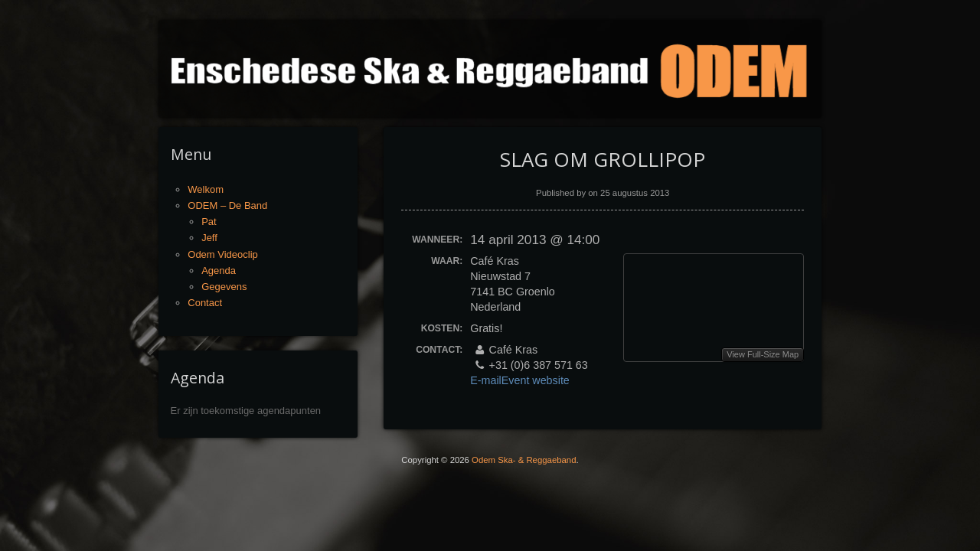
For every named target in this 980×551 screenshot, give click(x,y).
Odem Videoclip (223, 254)
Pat (209, 222)
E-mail (486, 380)
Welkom (206, 189)
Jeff (209, 238)
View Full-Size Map (763, 354)
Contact (205, 303)
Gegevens (224, 287)
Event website (537, 380)
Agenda (219, 271)
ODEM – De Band (227, 205)
